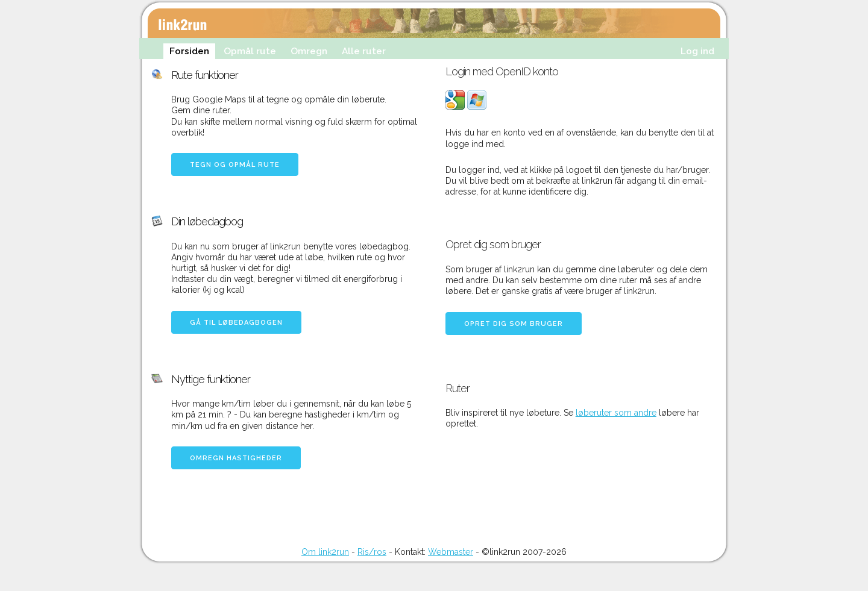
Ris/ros (372, 552)
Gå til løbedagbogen (236, 323)
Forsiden (189, 51)
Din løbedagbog (207, 221)
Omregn (309, 51)
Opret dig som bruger (514, 324)
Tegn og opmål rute (235, 165)
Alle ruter (364, 51)
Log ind (697, 51)
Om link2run (325, 552)
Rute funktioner (205, 75)
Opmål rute (250, 51)
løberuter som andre (616, 413)
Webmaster (451, 552)
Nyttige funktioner (211, 379)
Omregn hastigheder (236, 458)
